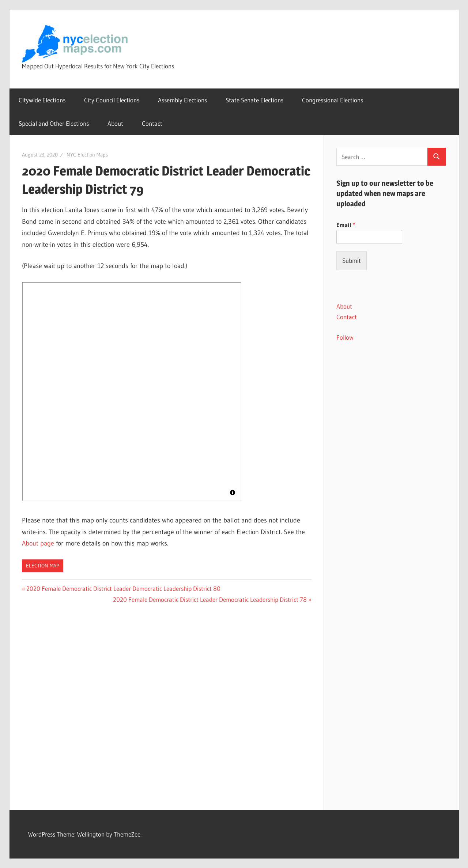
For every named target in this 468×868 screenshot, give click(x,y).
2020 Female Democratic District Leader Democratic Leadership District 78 (210, 599)
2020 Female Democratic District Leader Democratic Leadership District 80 (123, 588)
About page (38, 543)
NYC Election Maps (87, 155)
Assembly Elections (182, 100)
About (115, 123)
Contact (152, 123)
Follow (345, 337)
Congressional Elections (333, 100)
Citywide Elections (42, 100)
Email (346, 225)
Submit (352, 261)
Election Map (43, 566)
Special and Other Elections (54, 123)
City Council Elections (112, 100)
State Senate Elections (254, 100)
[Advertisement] (391, 474)
